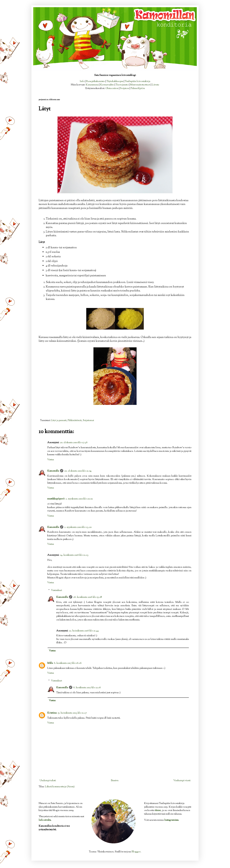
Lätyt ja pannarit (59, 421)
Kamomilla (53, 471)
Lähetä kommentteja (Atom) (60, 787)
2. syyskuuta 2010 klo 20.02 (79, 499)
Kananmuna (92, 85)
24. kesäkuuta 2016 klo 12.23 (74, 555)
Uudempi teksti (48, 781)
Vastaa (51, 460)
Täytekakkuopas (115, 81)
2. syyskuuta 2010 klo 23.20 (78, 527)
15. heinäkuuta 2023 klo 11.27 (72, 713)
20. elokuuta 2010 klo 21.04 (78, 471)
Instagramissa (171, 820)
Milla (50, 663)
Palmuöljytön (138, 88)
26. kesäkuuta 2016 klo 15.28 (88, 597)
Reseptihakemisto (96, 81)
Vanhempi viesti (182, 781)
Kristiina (52, 713)
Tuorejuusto (122, 85)
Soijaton (125, 88)
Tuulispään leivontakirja (138, 81)
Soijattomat (88, 421)
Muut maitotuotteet (140, 85)
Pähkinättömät (75, 421)
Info (82, 81)
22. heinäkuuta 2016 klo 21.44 (84, 631)
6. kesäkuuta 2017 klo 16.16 (68, 663)
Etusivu (115, 781)
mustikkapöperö (56, 499)
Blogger (136, 852)
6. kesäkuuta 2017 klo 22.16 (87, 688)
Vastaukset (57, 590)
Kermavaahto (107, 85)
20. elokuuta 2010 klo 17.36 (74, 443)
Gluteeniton (112, 88)
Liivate (156, 85)
